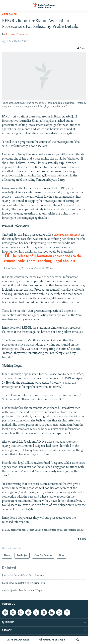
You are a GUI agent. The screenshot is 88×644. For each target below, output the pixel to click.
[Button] (81, 48)
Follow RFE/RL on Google (52, 640)
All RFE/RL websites (18, 640)
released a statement (67, 235)
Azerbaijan (10, 15)
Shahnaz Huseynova (17, 35)
